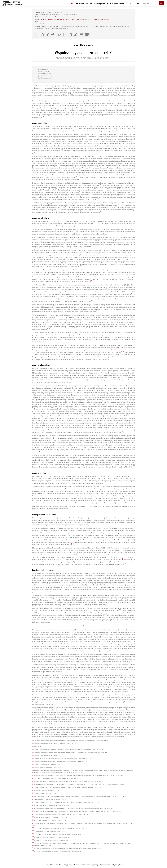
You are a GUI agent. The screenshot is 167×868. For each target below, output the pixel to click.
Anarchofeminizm (43, 75)
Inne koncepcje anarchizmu (45, 79)
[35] (51, 591)
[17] (117, 291)
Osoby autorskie (73, 865)
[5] (80, 170)
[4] (82, 167)
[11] (102, 212)
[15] (91, 281)
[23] (110, 359)
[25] (112, 442)
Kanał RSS (58, 865)
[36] (120, 610)
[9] (98, 199)
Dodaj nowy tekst (117, 865)
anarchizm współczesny (48, 19)
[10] (66, 207)
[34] (125, 564)
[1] (43, 117)
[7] (100, 185)
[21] (49, 329)
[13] (81, 266)
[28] (42, 532)
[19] (92, 301)
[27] (126, 502)
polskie (96, 19)
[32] (63, 559)
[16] (106, 289)
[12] (90, 246)
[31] (72, 544)
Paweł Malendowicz (53, 17)
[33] (122, 559)
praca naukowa (104, 19)
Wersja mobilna (105, 865)
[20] (96, 311)
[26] (39, 451)
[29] (133, 535)
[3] (134, 160)
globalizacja (89, 19)
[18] (132, 294)
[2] (62, 150)
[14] (49, 274)
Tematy (82, 865)
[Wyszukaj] (150, 3)
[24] (122, 432)
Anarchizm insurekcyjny (44, 73)
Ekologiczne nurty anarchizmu (46, 77)
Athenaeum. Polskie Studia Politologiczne (70, 19)
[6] (76, 177)
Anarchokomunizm (43, 69)
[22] (123, 352)
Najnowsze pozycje (92, 865)
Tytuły (65, 865)
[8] (80, 192)
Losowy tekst (49, 865)
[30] (46, 539)
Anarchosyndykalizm (44, 71)
